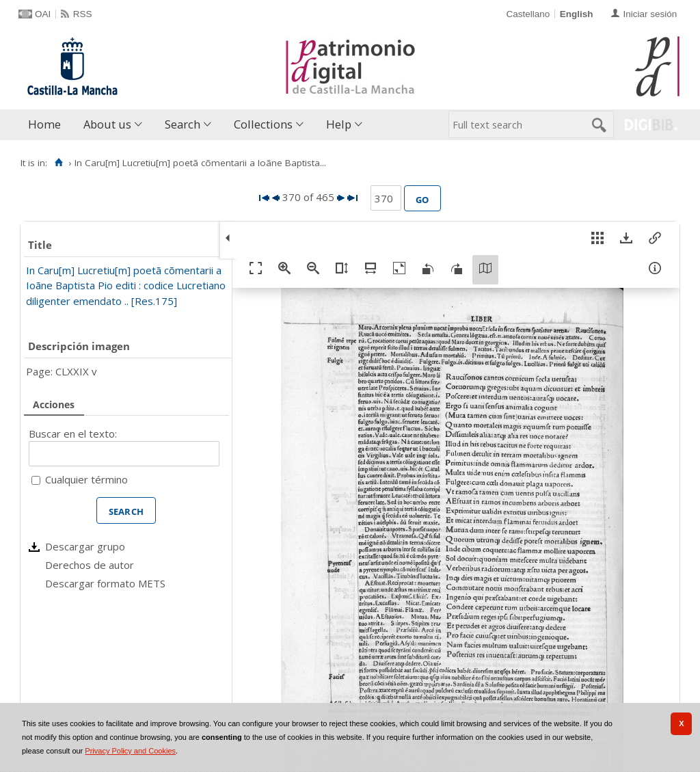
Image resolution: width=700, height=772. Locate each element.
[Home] (58, 163)
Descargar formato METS (105, 583)
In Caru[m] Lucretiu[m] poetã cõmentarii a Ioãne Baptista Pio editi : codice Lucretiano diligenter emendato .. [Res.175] (126, 285)
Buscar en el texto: (73, 434)
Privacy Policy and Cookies (130, 751)
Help (339, 124)
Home (44, 124)
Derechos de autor (90, 565)
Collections (263, 124)
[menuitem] (48, 125)
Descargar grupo (85, 546)
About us (107, 124)
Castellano (528, 14)
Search (183, 124)
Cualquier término (86, 479)
